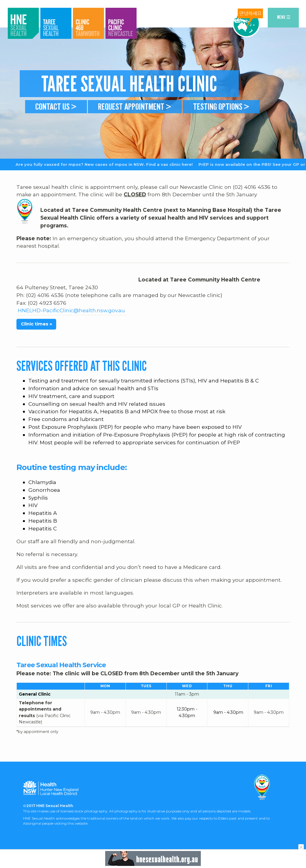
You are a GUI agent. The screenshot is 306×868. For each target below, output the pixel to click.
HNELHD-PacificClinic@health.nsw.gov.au (71, 323)
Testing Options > (221, 107)
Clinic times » (36, 337)
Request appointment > (135, 107)
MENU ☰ (284, 17)
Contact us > (56, 107)
